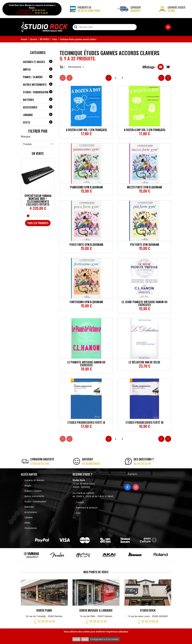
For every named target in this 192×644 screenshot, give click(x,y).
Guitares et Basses (34, 62)
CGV (78, 513)
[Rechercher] (105, 27)
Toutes (27, 144)
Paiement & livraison (87, 508)
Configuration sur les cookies (104, 639)
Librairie (28, 115)
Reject (85, 639)
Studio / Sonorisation (36, 92)
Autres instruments (35, 85)
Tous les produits (38, 223)
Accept (76, 639)
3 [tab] (36, 216)
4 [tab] (40, 216)
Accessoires (30, 107)
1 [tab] (28, 216)
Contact (80, 502)
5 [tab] (44, 216)
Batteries (28, 100)
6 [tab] (48, 216)
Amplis (27, 69)
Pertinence (75, 67)
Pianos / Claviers (33, 77)
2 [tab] (32, 216)
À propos (132, 474)
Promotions (31, 528)
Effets (27, 122)
